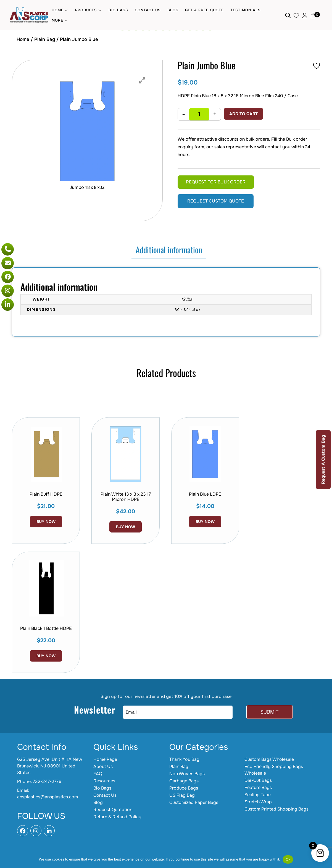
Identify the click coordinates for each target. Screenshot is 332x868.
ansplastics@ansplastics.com (48, 797)
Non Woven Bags (187, 774)
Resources (104, 781)
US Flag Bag (182, 795)
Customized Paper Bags (194, 802)
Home (58, 10)
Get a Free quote (204, 10)
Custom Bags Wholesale (269, 759)
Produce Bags (184, 788)
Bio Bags (118, 10)
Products (86, 10)
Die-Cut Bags (258, 780)
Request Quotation (113, 810)
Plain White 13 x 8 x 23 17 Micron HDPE (126, 537)
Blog (173, 10)
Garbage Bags (184, 781)
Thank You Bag (184, 759)
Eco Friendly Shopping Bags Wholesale (274, 770)
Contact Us (148, 10)
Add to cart (243, 114)
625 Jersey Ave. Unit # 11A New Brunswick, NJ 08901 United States (50, 766)
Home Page (105, 759)
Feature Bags (258, 787)
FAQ (98, 774)
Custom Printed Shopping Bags (276, 809)
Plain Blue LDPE (205, 535)
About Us (103, 766)
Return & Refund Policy (117, 817)
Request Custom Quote (216, 201)
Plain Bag (45, 39)
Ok (288, 859)
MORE (57, 20)
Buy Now (126, 567)
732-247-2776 (47, 781)
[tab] (169, 250)
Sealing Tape (258, 795)
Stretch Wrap (258, 802)
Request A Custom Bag (323, 459)
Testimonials (246, 10)
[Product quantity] (199, 114)
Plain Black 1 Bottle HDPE (46, 667)
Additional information (169, 250)
